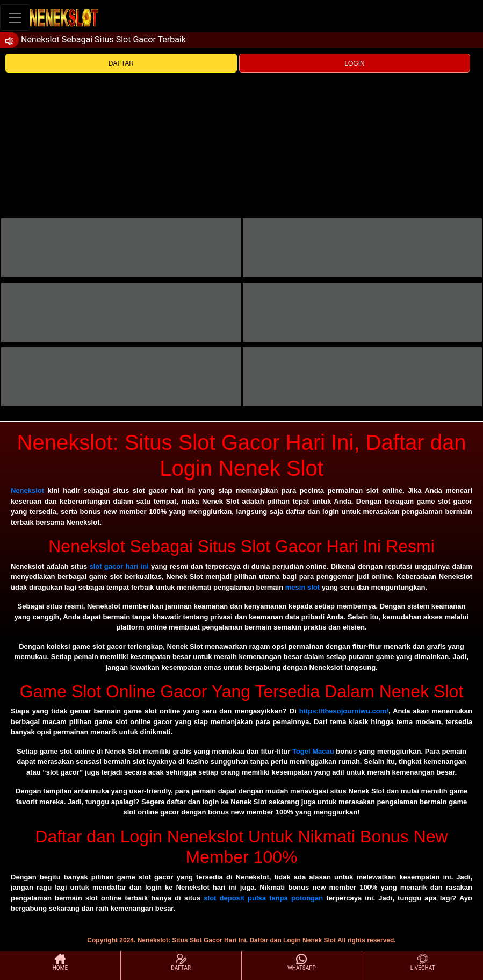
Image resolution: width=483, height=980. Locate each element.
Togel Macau (313, 751)
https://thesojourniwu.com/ (344, 711)
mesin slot (302, 587)
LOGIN (354, 63)
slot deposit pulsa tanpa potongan (263, 898)
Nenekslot (27, 491)
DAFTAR (121, 63)
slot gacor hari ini (119, 566)
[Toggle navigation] (15, 17)
